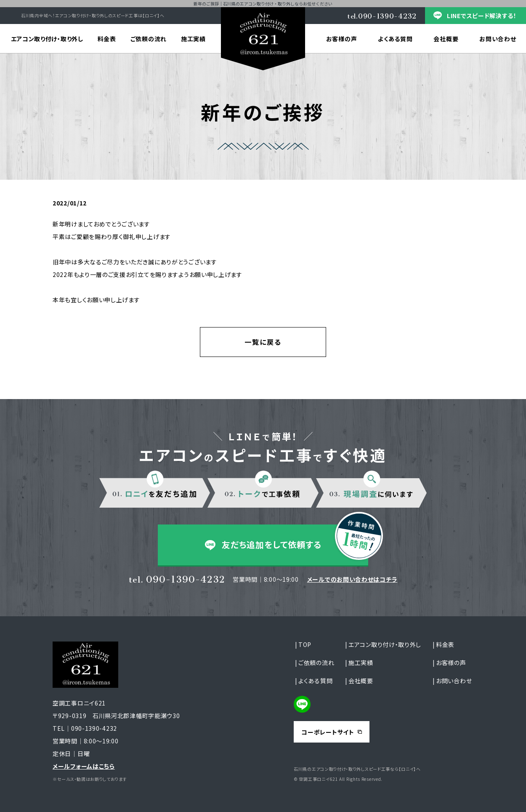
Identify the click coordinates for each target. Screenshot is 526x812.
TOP (305, 644)
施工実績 (193, 39)
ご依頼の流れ (149, 39)
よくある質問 (395, 39)
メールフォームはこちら (84, 766)
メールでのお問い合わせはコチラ (352, 579)
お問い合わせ (454, 681)
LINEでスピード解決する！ (482, 16)
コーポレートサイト (328, 732)
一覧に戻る (263, 342)
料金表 (107, 39)
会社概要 (446, 39)
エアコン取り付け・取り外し (47, 39)
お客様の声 (342, 39)
